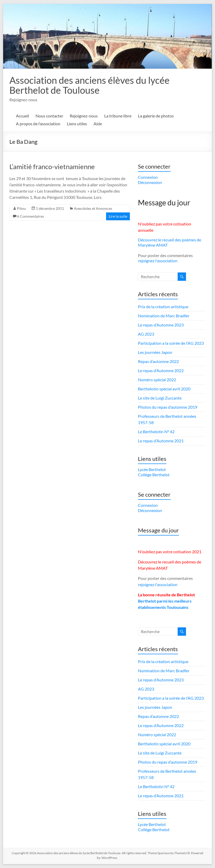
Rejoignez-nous (84, 116)
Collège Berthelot (154, 475)
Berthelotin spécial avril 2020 (164, 389)
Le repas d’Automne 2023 (161, 325)
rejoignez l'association (158, 261)
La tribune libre (118, 116)
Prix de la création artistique (163, 307)
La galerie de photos (156, 116)
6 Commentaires (30, 216)
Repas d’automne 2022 (158, 361)
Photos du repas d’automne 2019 (168, 407)
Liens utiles (77, 124)
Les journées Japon (155, 352)
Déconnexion (150, 182)
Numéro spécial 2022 (157, 380)
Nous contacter (49, 116)
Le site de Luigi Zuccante (160, 398)
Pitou (21, 208)
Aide (98, 124)
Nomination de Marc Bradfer (164, 316)
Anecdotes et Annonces (93, 208)
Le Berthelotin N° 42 (156, 432)
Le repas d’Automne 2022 (161, 370)
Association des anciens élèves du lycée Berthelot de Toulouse (89, 85)
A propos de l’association (38, 124)
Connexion (148, 177)
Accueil (22, 116)
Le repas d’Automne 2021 (161, 441)
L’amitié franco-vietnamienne (52, 167)
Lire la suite (118, 216)
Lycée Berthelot (152, 469)
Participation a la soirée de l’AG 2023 (171, 343)
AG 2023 (146, 334)
